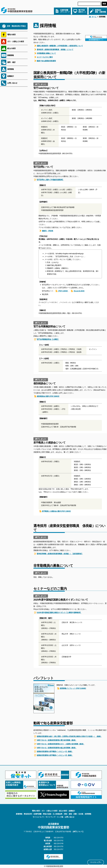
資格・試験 (73, 814)
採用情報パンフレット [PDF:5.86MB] (72, 688)
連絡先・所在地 (46, 231)
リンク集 (60, 817)
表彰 (66, 814)
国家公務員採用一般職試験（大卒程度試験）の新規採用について (59, 46)
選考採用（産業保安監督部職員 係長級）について (54, 50)
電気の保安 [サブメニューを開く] (11, 35)
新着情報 (11, 55)
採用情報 (11, 69)
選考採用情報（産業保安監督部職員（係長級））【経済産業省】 (59, 554)
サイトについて (38, 817)
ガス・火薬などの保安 (50, 811)
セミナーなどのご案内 (43, 57)
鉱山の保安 (63, 811)
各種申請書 (37, 814)
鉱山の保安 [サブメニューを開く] (11, 48)
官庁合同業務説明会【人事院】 (47, 339)
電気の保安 (36, 811)
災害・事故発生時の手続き (16, 26)
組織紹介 (72, 811)
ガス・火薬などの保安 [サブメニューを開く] (16, 41)
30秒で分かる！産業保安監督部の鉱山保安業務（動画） (55, 748)
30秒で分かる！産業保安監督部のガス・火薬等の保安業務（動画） (59, 744)
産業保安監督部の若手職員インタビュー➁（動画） (54, 755)
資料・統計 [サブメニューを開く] (11, 62)
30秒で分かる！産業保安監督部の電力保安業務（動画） (55, 740)
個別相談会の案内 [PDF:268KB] (47, 396)
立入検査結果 (57, 814)
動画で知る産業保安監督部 (45, 61)
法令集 (81, 814)
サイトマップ (50, 817)
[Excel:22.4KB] (78, 291)
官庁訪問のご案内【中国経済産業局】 (49, 180)
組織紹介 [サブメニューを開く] (11, 76)
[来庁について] (78, 832)
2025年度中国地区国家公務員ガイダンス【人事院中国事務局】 (58, 613)
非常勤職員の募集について (45, 53)
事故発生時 (28, 814)
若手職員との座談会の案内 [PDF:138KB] (55, 511)
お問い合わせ (70, 817)
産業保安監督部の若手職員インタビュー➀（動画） (54, 751)
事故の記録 (47, 814)
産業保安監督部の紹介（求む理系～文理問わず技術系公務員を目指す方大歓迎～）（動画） (68, 736)
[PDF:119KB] (62, 291)
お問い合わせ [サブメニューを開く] (12, 83)
